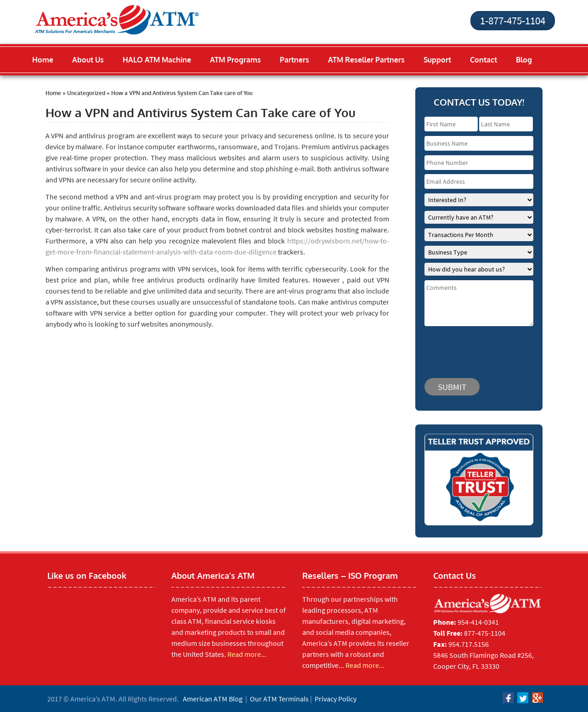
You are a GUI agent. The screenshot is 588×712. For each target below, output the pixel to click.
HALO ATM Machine (157, 60)
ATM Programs (235, 60)
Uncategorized (86, 93)
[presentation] (480, 348)
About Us (88, 60)
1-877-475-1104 (513, 20)
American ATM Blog (213, 699)
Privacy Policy (336, 699)
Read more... (247, 654)
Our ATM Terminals (279, 699)
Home (43, 60)
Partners (294, 60)
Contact (483, 60)
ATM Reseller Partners (366, 60)
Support (437, 60)
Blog (524, 60)
